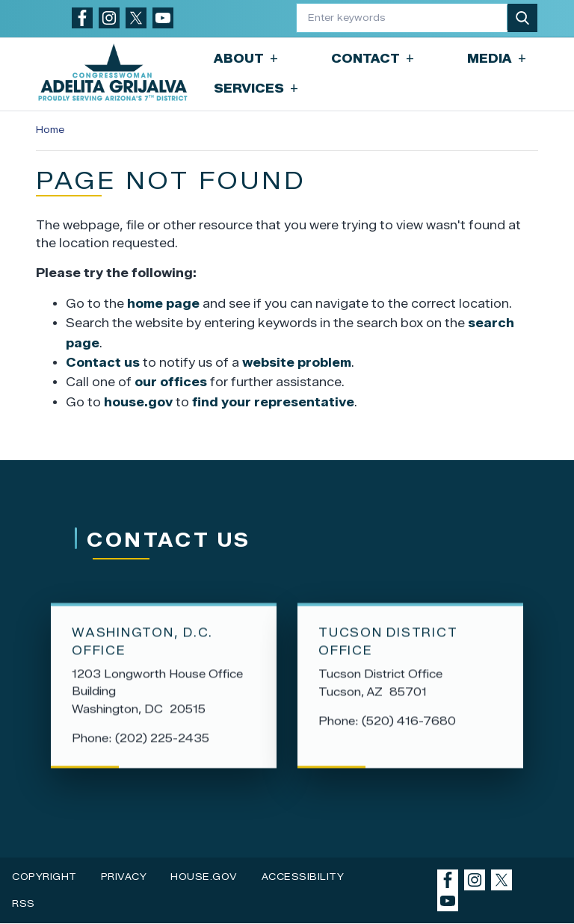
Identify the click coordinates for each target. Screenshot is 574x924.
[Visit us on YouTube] (163, 18)
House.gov (204, 877)
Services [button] (256, 89)
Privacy (124, 877)
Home (50, 130)
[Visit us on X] (136, 18)
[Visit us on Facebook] (82, 18)
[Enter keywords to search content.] (402, 18)
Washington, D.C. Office (142, 644)
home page (163, 304)
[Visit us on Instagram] (109, 18)
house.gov (138, 402)
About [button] (246, 59)
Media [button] (497, 59)
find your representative (273, 402)
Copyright (44, 877)
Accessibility (303, 877)
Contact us (103, 363)
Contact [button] (373, 59)
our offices (171, 382)
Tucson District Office (388, 644)
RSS (24, 903)
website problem (297, 363)
